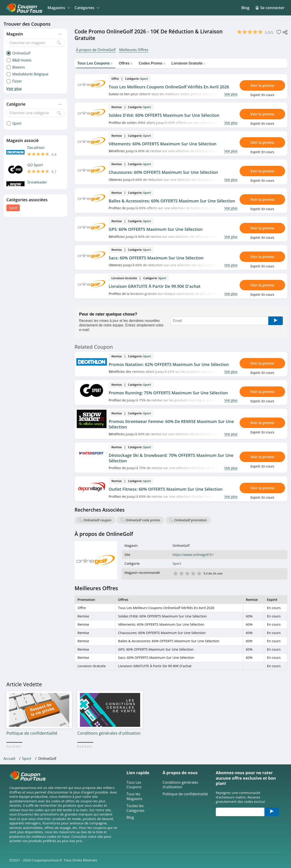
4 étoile (193, 573)
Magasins (58, 8)
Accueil (9, 759)
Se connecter (270, 8)
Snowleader (37, 182)
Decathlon (36, 148)
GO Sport (35, 165)
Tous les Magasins (134, 796)
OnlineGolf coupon (97, 520)
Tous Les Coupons (134, 785)
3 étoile (187, 573)
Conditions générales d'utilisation (180, 785)
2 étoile (181, 573)
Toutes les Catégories (135, 808)
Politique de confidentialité (185, 794)
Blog (245, 8)
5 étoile (199, 573)
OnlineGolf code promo (143, 520)
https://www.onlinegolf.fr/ (193, 555)
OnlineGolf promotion (191, 520)
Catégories (86, 8)
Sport (13, 208)
